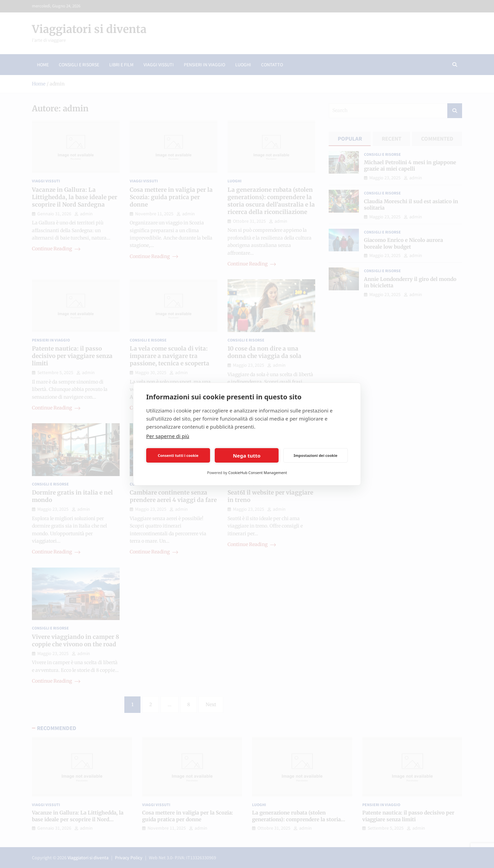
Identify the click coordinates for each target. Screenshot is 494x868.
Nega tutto (247, 456)
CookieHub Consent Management (258, 473)
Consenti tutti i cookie (178, 455)
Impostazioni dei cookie (316, 455)
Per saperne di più (168, 436)
